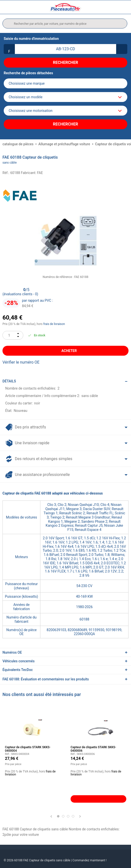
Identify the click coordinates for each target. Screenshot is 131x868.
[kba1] (65, 49)
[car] (65, 111)
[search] (65, 24)
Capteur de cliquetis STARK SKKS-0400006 (93, 749)
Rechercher (65, 62)
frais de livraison (54, 324)
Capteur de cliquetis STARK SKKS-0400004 (28, 749)
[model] (65, 97)
